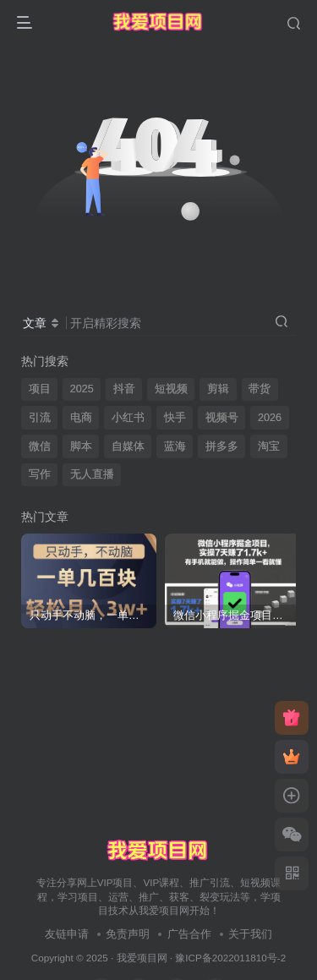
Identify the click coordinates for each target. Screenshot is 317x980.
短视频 (171, 389)
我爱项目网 (142, 958)
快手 (175, 418)
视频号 (222, 418)
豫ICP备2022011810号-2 (230, 958)
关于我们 (250, 934)
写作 (40, 474)
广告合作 (189, 934)
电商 (81, 418)
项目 (40, 389)
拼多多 (222, 446)
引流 (40, 418)
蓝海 (175, 446)
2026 (270, 418)
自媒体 (128, 446)
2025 (82, 389)
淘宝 (269, 446)
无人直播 (92, 474)
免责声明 (128, 934)
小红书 (128, 418)
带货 (260, 389)
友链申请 (67, 934)
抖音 (124, 389)
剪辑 (218, 389)
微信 (40, 446)
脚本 (81, 446)
